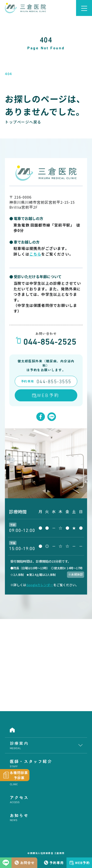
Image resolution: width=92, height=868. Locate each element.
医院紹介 (46, 781)
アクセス (46, 800)
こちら (35, 254)
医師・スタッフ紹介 (46, 764)
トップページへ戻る (23, 122)
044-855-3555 (54, 382)
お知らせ (46, 818)
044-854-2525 (50, 343)
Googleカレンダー (40, 585)
